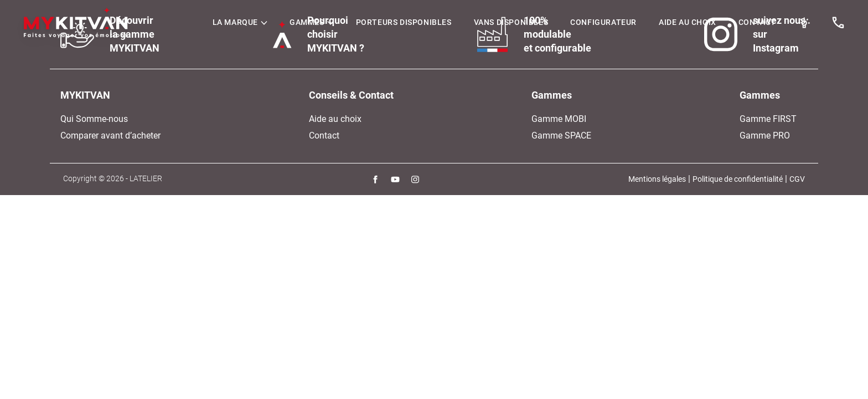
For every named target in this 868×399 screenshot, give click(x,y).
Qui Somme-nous (94, 119)
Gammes (312, 22)
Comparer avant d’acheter (110, 135)
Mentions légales (657, 179)
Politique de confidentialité (738, 179)
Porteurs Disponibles (404, 22)
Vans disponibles (511, 22)
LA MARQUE (240, 22)
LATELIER (146, 178)
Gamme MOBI (559, 119)
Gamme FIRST (768, 119)
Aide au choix (688, 22)
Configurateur (603, 22)
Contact (757, 22)
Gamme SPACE (561, 135)
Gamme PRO (765, 135)
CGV (797, 179)
